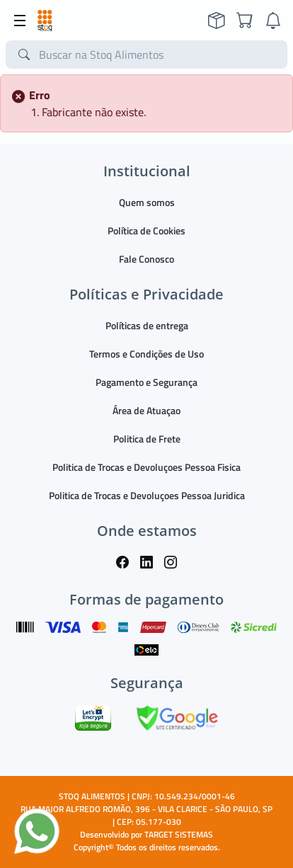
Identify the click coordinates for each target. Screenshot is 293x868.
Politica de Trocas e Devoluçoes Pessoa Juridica (147, 495)
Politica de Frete (147, 439)
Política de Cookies (146, 230)
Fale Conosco (146, 259)
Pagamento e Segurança (146, 382)
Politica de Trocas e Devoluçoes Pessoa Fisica (146, 467)
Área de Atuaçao (146, 410)
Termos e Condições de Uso (146, 354)
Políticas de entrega (147, 325)
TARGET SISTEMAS (179, 834)
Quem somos (147, 202)
